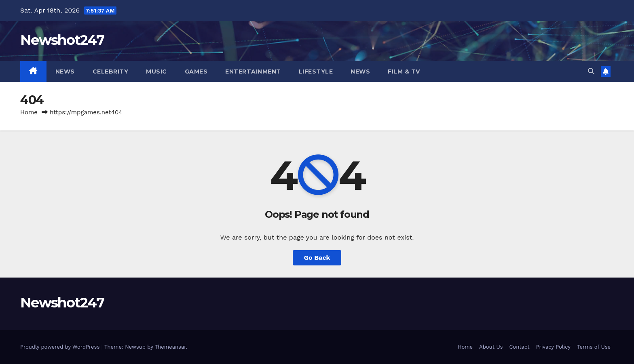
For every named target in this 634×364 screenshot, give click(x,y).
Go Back (317, 258)
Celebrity (111, 72)
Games (196, 72)
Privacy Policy (553, 347)
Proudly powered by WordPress (61, 347)
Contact (519, 347)
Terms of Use (594, 347)
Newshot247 (62, 40)
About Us (491, 347)
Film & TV (404, 72)
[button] (591, 71)
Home (29, 112)
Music (156, 72)
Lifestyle (316, 72)
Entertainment (253, 72)
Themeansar (170, 347)
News (65, 72)
